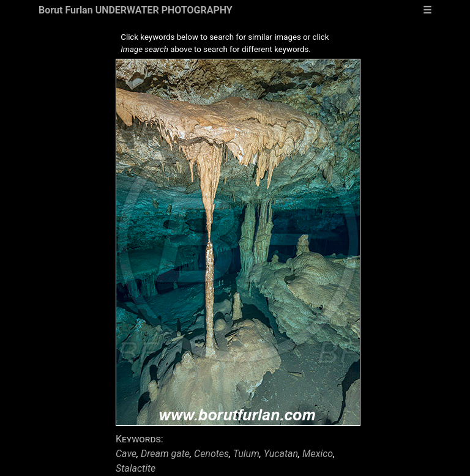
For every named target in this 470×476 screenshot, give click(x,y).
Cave (126, 454)
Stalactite (136, 468)
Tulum (246, 454)
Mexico (318, 454)
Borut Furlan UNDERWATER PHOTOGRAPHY (136, 10)
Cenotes (211, 454)
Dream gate (165, 454)
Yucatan (281, 454)
